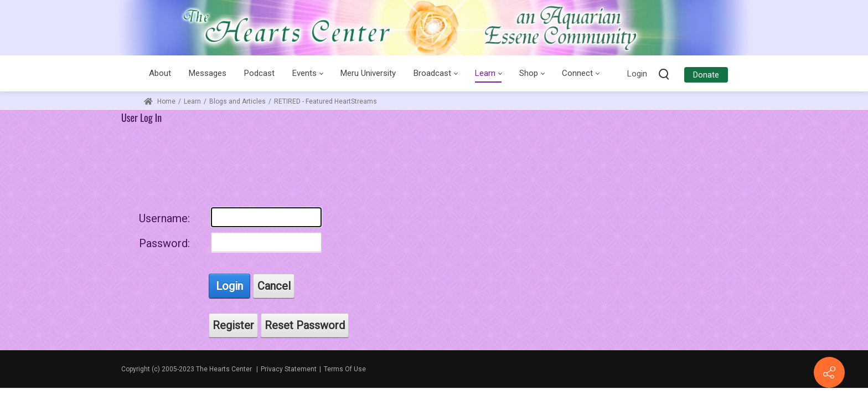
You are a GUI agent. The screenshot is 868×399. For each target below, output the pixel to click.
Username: (164, 218)
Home (160, 101)
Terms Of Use (345, 369)
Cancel (274, 286)
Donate (706, 75)
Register (233, 325)
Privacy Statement (289, 369)
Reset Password (305, 325)
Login (637, 74)
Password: (164, 243)
